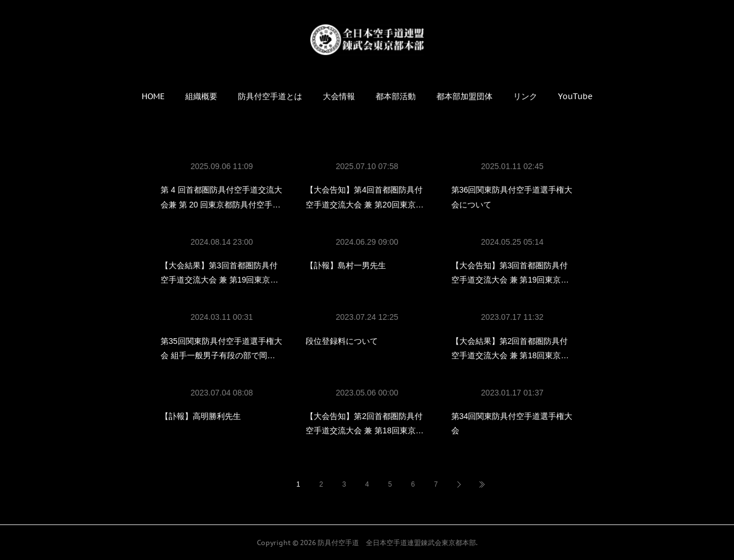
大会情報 (339, 96)
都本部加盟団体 (464, 96)
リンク (525, 96)
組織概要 (201, 96)
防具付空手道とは (270, 96)
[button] (153, 96)
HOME (153, 96)
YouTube (575, 96)
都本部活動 (396, 96)
